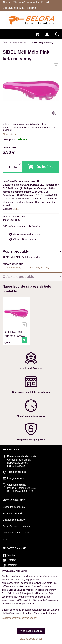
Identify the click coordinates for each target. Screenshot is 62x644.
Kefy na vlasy (14, 268)
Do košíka (45, 167)
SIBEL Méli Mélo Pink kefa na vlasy (15, 333)
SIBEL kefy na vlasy (39, 268)
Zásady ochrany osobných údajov (19, 618)
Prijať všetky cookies (31, 631)
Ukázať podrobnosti (31, 639)
